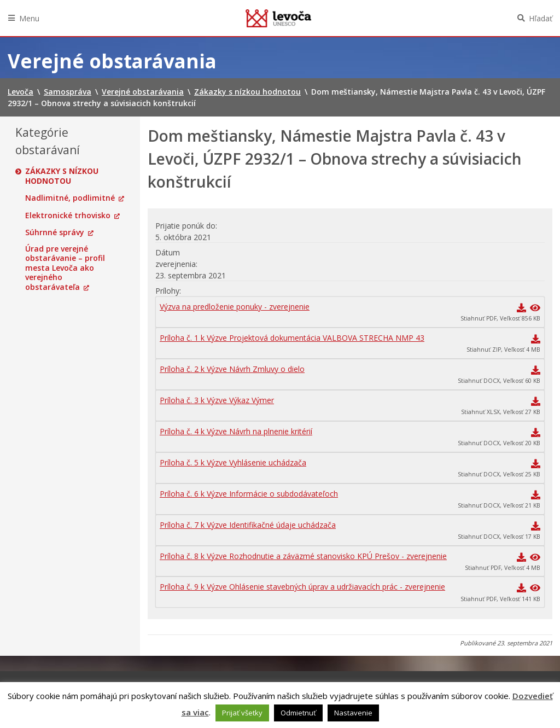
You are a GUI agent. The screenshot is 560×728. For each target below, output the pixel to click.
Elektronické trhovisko (68, 216)
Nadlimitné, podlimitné (70, 198)
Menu (29, 18)
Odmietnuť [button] (298, 713)
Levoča (278, 18)
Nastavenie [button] (353, 713)
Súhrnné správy (55, 232)
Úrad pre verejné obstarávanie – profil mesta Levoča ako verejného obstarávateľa (65, 268)
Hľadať (541, 18)
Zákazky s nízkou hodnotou (62, 176)
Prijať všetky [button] (242, 713)
